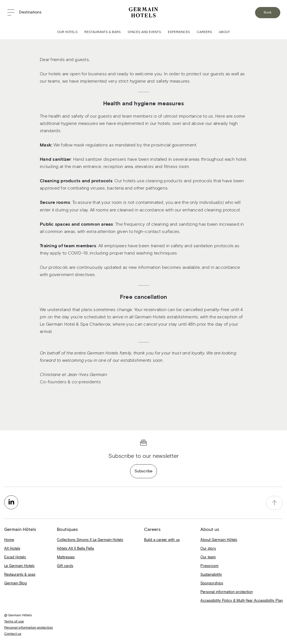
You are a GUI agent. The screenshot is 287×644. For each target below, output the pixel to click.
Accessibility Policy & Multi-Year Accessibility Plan (242, 601)
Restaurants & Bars (103, 32)
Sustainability (211, 575)
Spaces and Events (144, 32)
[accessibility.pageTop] (274, 503)
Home (9, 540)
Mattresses (66, 557)
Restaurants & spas (20, 575)
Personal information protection (227, 592)
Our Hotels (67, 32)
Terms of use (14, 622)
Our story (208, 549)
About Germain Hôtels (219, 540)
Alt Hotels (12, 549)
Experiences (179, 32)
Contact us (13, 634)
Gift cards (65, 566)
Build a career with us (162, 540)
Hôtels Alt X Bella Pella (75, 549)
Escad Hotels (15, 557)
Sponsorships (212, 583)
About (224, 32)
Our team (208, 557)
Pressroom (210, 566)
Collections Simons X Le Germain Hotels (90, 540)
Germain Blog (16, 583)
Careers (204, 32)
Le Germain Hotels (19, 566)
